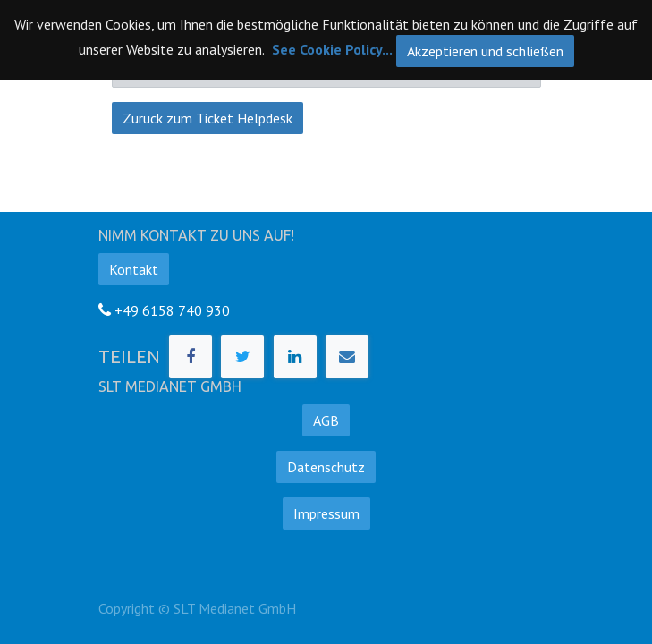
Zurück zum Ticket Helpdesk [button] (207, 118)
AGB (326, 420)
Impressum (326, 513)
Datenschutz (326, 467)
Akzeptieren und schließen (485, 51)
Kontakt (134, 269)
